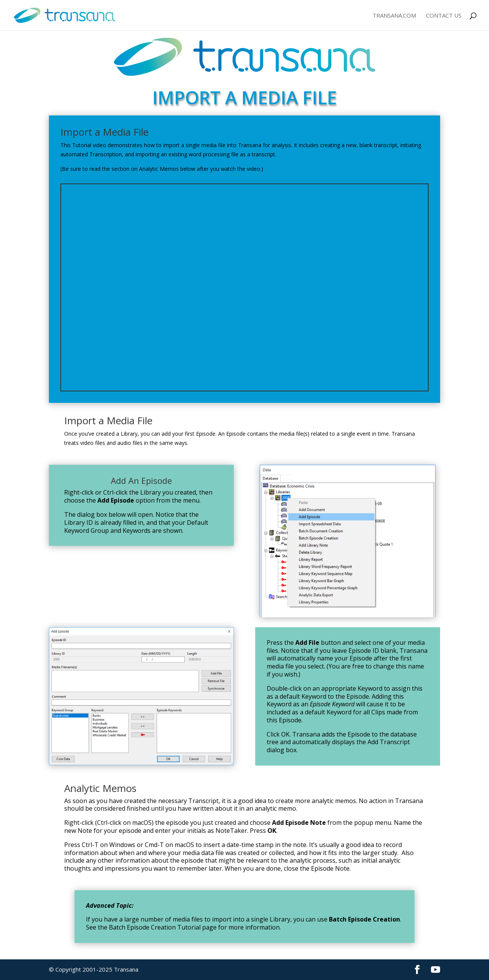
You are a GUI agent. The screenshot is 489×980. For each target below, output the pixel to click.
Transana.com (394, 16)
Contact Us (444, 16)
